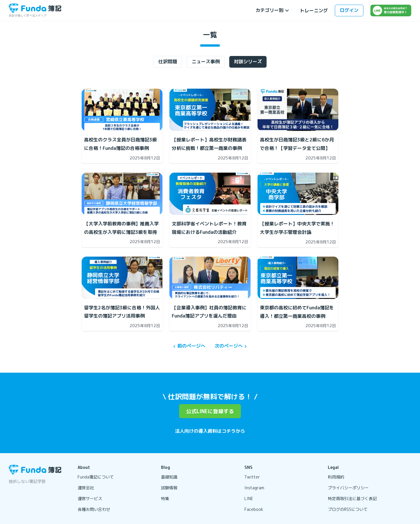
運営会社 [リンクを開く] (86, 488)
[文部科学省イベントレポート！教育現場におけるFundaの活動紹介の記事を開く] (210, 194)
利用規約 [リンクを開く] (336, 477)
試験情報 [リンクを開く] (169, 488)
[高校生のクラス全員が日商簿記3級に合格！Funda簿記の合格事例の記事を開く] (122, 110)
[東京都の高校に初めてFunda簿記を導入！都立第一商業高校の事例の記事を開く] (298, 278)
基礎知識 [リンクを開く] (169, 477)
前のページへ (188, 346)
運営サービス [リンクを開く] (90, 498)
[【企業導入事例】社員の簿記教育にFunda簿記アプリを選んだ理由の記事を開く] (210, 278)
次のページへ (232, 346)
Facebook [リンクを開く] (254, 509)
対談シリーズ (248, 62)
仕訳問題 (168, 62)
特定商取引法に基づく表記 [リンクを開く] (352, 498)
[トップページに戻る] (35, 8)
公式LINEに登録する (210, 411)
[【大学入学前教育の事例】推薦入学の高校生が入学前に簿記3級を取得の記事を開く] (122, 194)
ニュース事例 (206, 62)
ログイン (349, 10)
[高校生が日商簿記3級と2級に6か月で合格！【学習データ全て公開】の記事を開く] (298, 110)
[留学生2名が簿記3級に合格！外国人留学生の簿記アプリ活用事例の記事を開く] (122, 278)
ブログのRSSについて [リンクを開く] (348, 509)
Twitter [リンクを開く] (252, 477)
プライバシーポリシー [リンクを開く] (348, 488)
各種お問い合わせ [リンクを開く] (94, 509)
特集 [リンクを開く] (165, 498)
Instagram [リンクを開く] (254, 488)
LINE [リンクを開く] (249, 498)
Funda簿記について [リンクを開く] (96, 477)
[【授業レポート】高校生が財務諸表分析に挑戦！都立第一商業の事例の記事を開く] (210, 110)
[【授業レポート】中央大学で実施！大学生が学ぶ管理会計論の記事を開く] (298, 194)
